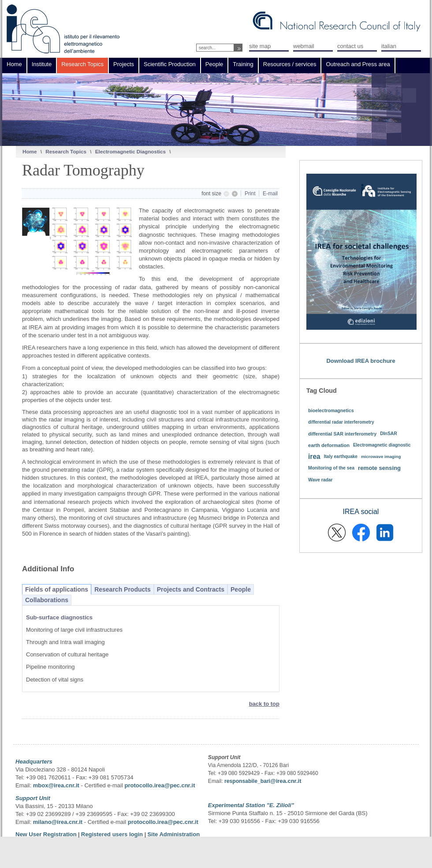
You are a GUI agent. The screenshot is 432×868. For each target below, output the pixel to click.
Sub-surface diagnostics (59, 617)
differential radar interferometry (341, 422)
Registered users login (113, 834)
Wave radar (320, 480)
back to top (264, 704)
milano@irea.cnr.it (58, 822)
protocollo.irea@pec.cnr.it (160, 785)
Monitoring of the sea (331, 468)
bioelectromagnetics (331, 410)
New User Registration (46, 834)
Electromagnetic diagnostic (382, 445)
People (241, 589)
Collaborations (47, 600)
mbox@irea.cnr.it (56, 785)
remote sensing (379, 468)
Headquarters (34, 762)
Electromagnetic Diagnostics (130, 151)
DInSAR (389, 434)
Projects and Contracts (191, 589)
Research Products (123, 589)
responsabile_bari (247, 781)
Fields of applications (57, 589)
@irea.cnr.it (286, 781)
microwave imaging (381, 456)
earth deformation (329, 445)
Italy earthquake (341, 456)
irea (314, 456)
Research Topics (66, 151)
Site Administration (173, 834)
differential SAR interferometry (342, 434)
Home (30, 151)
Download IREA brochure (361, 361)
